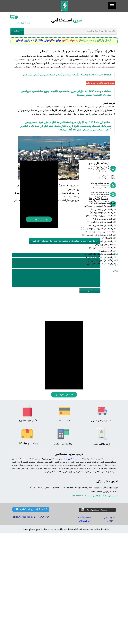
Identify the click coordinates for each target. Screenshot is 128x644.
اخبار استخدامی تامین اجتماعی (102, 330)
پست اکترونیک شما (110, 390)
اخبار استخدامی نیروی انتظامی (101, 292)
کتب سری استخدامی (54, 60)
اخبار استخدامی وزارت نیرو (103, 295)
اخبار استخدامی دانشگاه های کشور (100, 324)
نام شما (115, 384)
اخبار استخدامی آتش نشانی (103, 317)
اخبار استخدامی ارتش (105, 311)
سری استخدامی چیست (77, 60)
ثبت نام (21, 23)
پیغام (116, 401)
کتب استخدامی (107, 63)
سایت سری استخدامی (31, 56)
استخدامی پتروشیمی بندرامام (82, 67)
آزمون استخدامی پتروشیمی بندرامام (49, 67)
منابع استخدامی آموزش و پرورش (101, 301)
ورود (28, 23)
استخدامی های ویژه (105, 314)
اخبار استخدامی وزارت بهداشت (101, 285)
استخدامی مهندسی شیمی (103, 60)
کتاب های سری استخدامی (29, 60)
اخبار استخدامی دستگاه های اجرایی (99, 327)
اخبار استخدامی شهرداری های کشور (100, 333)
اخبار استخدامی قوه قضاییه (103, 282)
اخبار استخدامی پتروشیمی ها (80, 56)
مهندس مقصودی (22, 67)
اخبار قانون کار (108, 308)
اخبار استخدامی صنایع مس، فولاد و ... (98, 298)
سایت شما (114, 395)
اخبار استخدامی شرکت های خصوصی (99, 305)
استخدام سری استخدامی (63, 63)
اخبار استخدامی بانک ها (104, 289)
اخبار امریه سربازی (107, 321)
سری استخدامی (52, 56)
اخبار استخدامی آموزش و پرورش (100, 276)
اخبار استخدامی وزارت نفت (103, 273)
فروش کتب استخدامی (87, 63)
